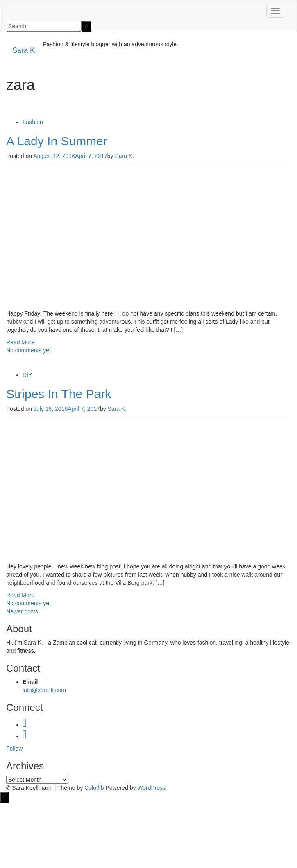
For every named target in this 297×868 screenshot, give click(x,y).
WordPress (151, 788)
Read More (20, 342)
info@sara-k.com (44, 690)
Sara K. (25, 50)
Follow (14, 749)
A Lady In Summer (57, 141)
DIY (27, 375)
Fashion (33, 122)
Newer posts (22, 611)
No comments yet (28, 350)
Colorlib (94, 788)
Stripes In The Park (59, 394)
